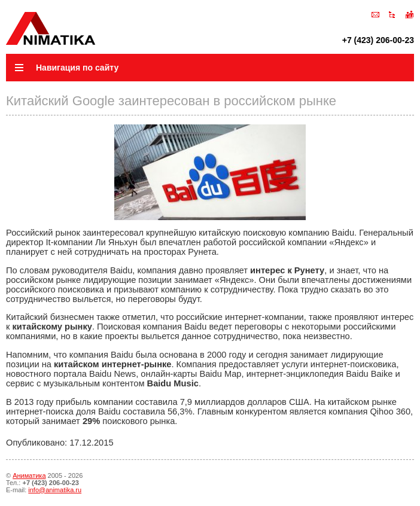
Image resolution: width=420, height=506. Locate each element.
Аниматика (29, 475)
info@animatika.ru (55, 490)
